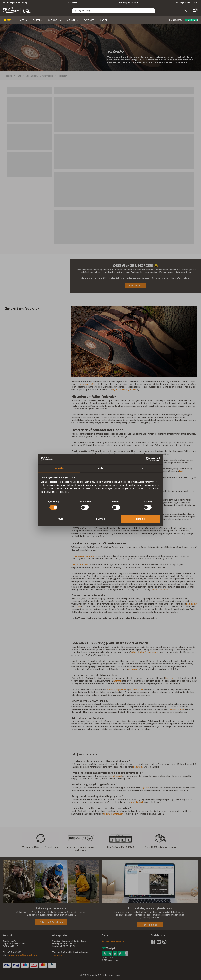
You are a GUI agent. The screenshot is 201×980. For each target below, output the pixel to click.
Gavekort (89, 20)
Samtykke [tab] (59, 468)
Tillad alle (141, 519)
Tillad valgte (100, 519)
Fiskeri (36, 20)
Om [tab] (142, 468)
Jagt (22, 20)
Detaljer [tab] (100, 468)
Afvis (60, 519)
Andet (104, 20)
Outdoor (53, 20)
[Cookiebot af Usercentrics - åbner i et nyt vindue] (148, 459)
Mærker (71, 20)
